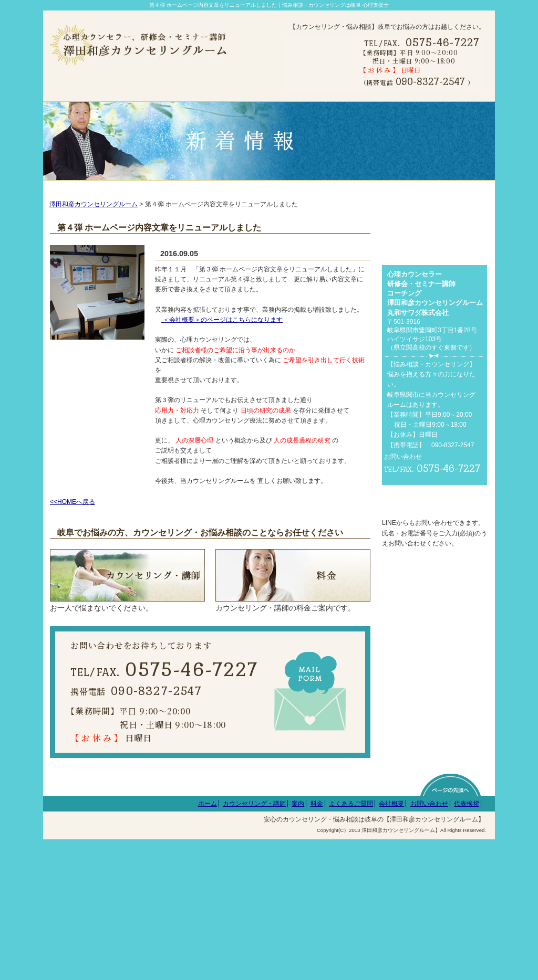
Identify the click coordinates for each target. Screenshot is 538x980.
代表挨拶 (467, 944)
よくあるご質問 (351, 944)
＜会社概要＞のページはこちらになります (222, 333)
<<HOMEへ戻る (73, 515)
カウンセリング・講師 (254, 944)
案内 (298, 944)
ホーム (208, 944)
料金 (317, 944)
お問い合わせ (429, 944)
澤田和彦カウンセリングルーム (94, 218)
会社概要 (391, 944)
